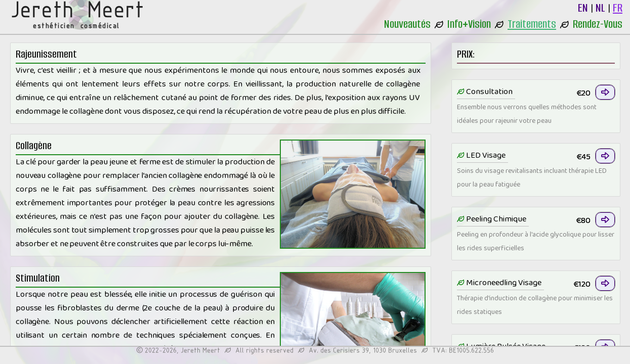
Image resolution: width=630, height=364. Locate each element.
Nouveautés (407, 24)
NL (600, 8)
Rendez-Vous (598, 24)
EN (583, 8)
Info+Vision (469, 24)
